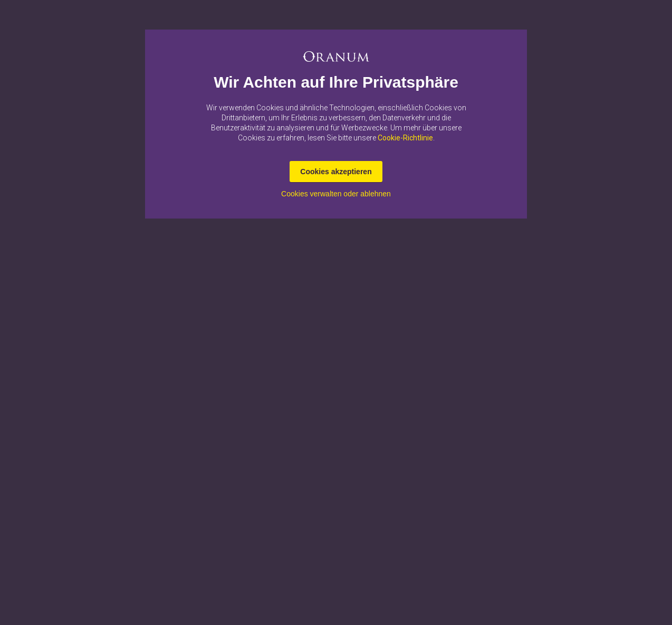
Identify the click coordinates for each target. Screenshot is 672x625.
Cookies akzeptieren (336, 172)
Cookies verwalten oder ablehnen (336, 194)
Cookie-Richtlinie (405, 138)
